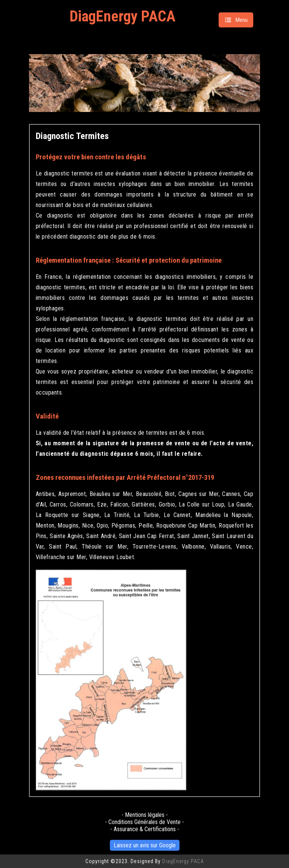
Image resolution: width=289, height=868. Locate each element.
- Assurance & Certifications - (145, 829)
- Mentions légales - (145, 815)
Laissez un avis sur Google (145, 845)
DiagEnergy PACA (122, 16)
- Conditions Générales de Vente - (144, 822)
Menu (236, 20)
